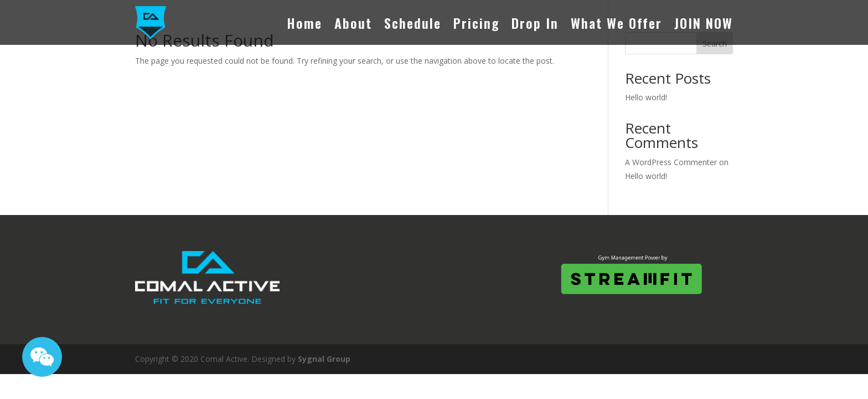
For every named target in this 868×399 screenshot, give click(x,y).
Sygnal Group (324, 359)
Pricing (476, 23)
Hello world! (646, 97)
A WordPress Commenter (671, 162)
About (353, 23)
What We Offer (616, 23)
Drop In (535, 23)
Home (304, 23)
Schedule (413, 23)
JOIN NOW (704, 23)
